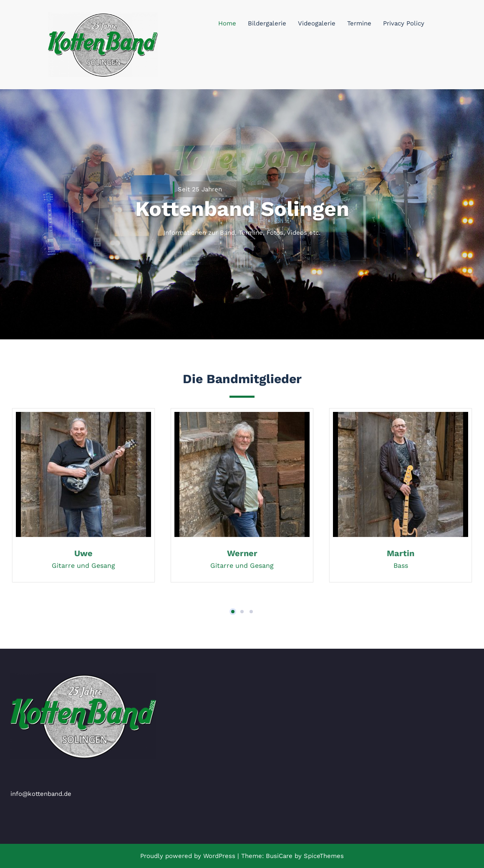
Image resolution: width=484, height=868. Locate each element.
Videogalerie (317, 23)
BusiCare (280, 856)
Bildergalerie (267, 23)
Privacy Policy (404, 23)
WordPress (219, 856)
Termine (359, 23)
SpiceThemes (323, 856)
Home (227, 23)
